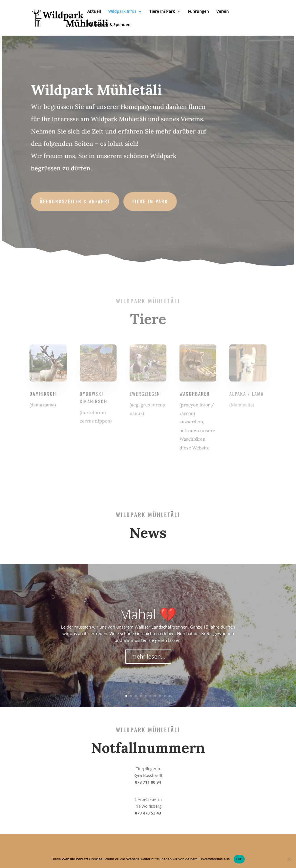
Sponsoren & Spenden (109, 25)
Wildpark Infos (122, 12)
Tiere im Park (162, 12)
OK (239, 859)
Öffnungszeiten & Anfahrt (76, 200)
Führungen (198, 12)
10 (170, 696)
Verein (223, 12)
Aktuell (94, 12)
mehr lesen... (148, 656)
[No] (289, 859)
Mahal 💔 (148, 614)
